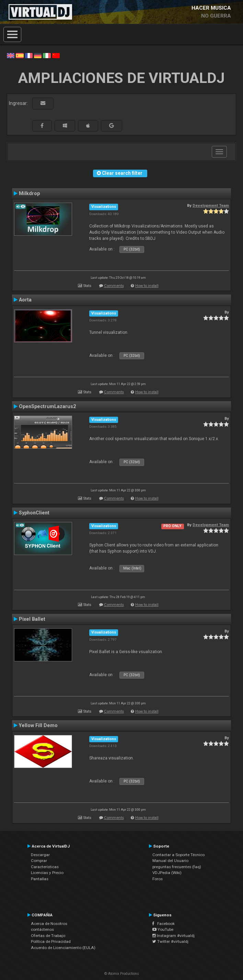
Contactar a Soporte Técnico (178, 855)
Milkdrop (29, 193)
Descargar (40, 855)
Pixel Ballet (32, 619)
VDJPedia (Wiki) (167, 873)
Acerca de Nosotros (49, 924)
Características (45, 867)
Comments (114, 286)
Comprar (39, 861)
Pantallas (40, 879)
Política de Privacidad (51, 941)
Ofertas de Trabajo (48, 936)
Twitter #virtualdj (170, 941)
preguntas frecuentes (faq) (177, 867)
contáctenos (42, 929)
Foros (158, 879)
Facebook (164, 924)
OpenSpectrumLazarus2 (47, 406)
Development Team (211, 205)
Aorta (25, 300)
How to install (147, 286)
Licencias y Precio (47, 873)
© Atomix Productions (122, 974)
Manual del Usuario (170, 861)
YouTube (163, 929)
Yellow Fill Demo (38, 725)
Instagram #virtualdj (173, 936)
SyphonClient (34, 513)
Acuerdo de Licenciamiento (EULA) (63, 948)
